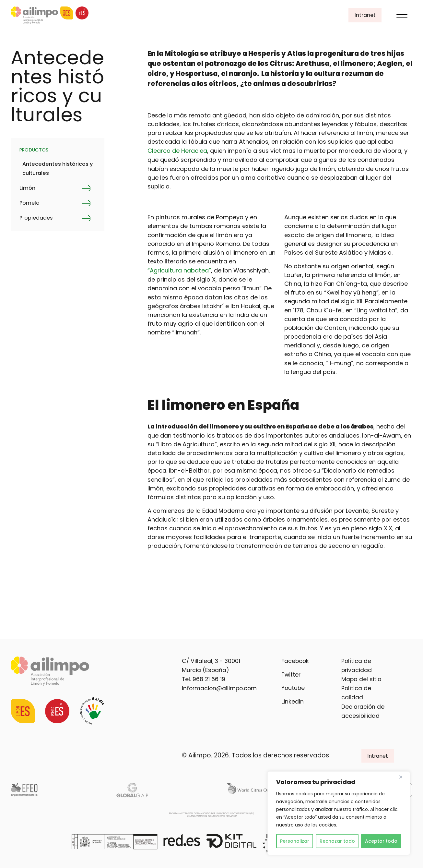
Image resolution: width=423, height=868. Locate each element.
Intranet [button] (365, 15)
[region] (339, 813)
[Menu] (402, 15)
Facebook (295, 661)
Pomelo (29, 203)
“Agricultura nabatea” (179, 270)
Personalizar (295, 841)
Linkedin (293, 702)
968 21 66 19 (209, 679)
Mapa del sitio (361, 679)
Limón (27, 188)
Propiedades (36, 218)
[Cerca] (403, 777)
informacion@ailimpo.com (219, 688)
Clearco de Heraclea (177, 151)
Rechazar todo (337, 841)
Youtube (293, 688)
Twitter (291, 675)
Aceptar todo (381, 841)
